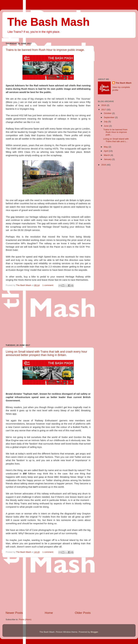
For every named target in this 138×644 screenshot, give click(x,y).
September (109, 117)
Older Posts (83, 613)
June (106, 126)
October (108, 113)
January (108, 159)
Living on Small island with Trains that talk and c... (116, 140)
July (106, 122)
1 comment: (48, 285)
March (107, 155)
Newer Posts (14, 613)
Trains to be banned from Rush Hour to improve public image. (45, 50)
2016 (104, 165)
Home (49, 613)
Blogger (94, 632)
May (106, 147)
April (106, 151)
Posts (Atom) (25, 619)
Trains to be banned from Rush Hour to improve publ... (115, 132)
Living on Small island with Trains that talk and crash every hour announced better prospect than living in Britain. (46, 353)
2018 (104, 105)
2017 (104, 110)
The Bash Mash (48, 22)
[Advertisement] (48, 317)
